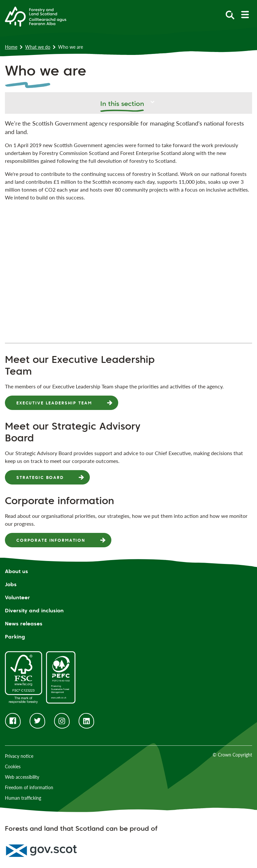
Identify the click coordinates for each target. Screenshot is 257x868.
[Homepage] (36, 16)
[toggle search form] (230, 15)
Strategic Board (40, 477)
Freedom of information (29, 787)
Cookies (13, 766)
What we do (38, 47)
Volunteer (17, 597)
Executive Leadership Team (54, 403)
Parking (15, 637)
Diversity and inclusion (34, 611)
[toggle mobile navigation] (245, 15)
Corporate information (51, 540)
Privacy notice (19, 756)
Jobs (11, 584)
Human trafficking (23, 798)
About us (16, 571)
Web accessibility (22, 777)
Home (11, 47)
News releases (24, 624)
